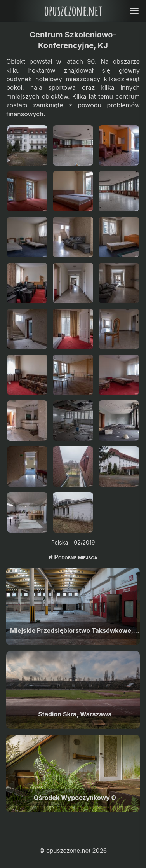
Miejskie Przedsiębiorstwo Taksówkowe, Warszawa (75, 630)
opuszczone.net (73, 11)
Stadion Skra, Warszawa (75, 714)
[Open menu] (134, 11)
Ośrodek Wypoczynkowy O (75, 798)
